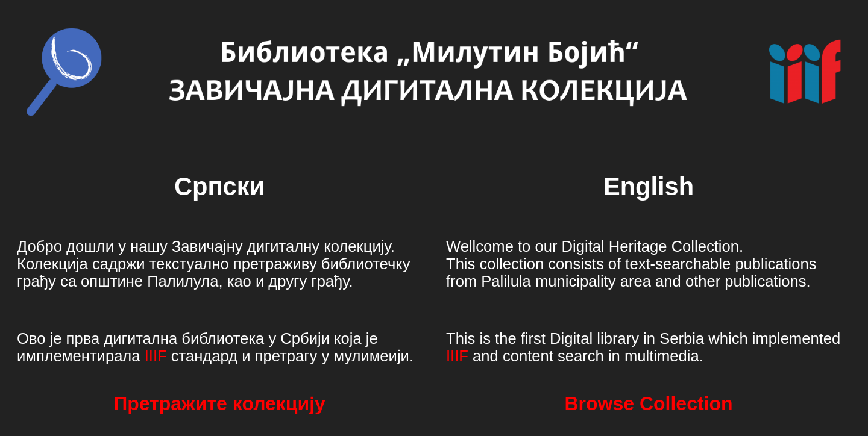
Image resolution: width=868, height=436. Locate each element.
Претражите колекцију (219, 403)
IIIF (156, 356)
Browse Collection (648, 403)
